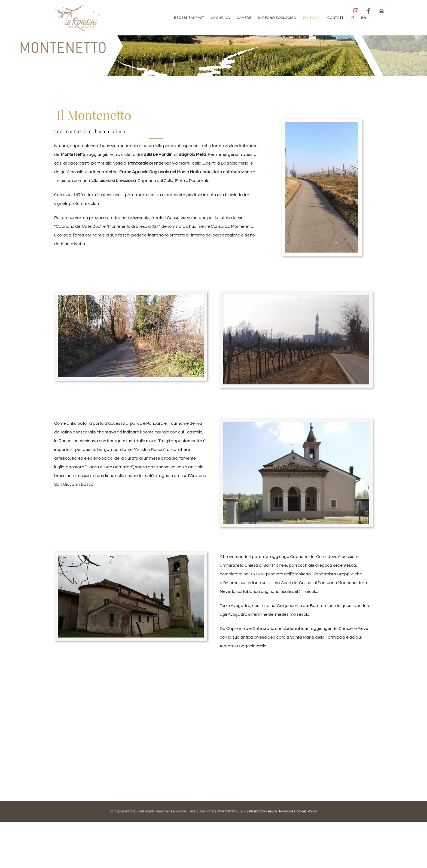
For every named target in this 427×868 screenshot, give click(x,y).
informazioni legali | (264, 811)
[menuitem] (189, 18)
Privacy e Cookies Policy (298, 811)
